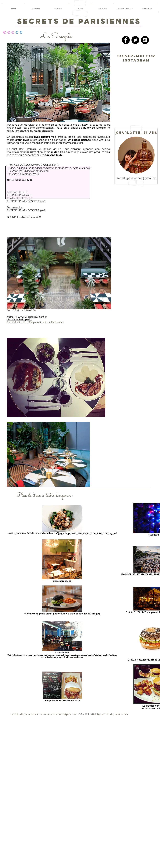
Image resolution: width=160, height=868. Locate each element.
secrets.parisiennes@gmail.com (59, 714)
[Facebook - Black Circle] (126, 40)
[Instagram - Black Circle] (145, 40)
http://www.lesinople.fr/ (19, 319)
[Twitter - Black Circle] (135, 40)
